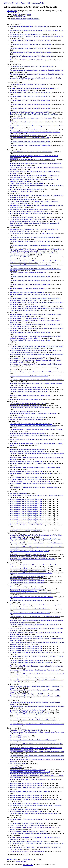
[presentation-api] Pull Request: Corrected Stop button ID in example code (33, 414)
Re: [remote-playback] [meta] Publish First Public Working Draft (30, 40)
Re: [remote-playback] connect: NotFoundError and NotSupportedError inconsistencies (37, 380)
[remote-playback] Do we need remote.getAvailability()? (27, 358)
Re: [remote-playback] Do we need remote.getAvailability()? (29, 273)
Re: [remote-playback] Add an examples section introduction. (29, 833)
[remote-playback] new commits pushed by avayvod (26, 388)
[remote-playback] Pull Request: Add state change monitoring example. (32, 788)
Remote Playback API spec (18, 493)
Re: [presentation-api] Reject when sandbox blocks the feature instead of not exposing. (37, 706)
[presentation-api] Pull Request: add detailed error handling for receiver (32, 213)
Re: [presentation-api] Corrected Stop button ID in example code (30, 408)
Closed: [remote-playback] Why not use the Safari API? (27, 825)
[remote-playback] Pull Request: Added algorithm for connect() (29, 714)
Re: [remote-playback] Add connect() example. (24, 803)
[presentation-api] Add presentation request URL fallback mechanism (31, 56)
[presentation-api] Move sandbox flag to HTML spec (26, 400)
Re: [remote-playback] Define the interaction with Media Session (30, 100)
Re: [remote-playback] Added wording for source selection (28, 569)
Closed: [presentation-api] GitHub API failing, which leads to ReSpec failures (34, 114)
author (20, 15)
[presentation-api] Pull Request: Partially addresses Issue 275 (29, 112)
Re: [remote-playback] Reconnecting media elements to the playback (32, 597)
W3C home (7, 3)
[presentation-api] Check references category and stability (28, 557)
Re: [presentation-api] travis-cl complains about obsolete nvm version (32, 440)
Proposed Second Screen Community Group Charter (26, 420)
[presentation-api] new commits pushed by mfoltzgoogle (27, 189)
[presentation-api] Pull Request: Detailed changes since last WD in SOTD (33, 780)
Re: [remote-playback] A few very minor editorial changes (28, 479)
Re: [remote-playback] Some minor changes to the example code (30, 473)
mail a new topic (21, 17)
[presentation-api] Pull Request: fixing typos (24, 591)
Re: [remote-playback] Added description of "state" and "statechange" (32, 652)
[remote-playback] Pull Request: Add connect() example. (28, 831)
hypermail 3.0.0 (28, 865)
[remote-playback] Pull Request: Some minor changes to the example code (33, 487)
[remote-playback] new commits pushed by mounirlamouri (28, 555)
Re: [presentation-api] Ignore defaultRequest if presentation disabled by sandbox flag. (37, 36)
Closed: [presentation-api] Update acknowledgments (26, 183)
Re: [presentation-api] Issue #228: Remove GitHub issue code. (30, 138)
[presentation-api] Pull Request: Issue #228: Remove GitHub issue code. (33, 160)
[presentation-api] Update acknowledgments (24, 199)
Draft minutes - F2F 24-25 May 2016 (21, 191)
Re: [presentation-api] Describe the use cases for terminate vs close (31, 118)
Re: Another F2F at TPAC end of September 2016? (26, 694)
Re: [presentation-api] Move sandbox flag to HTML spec (27, 84)
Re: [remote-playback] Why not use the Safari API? (26, 823)
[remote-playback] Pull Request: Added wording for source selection (31, 573)
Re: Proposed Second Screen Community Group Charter (28, 404)
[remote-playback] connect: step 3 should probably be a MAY (29, 376)
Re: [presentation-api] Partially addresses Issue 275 (26, 34)
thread (15, 15)
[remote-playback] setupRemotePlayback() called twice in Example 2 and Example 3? (37, 354)
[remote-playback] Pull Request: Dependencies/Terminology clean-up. (32, 396)
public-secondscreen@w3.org (36, 3)
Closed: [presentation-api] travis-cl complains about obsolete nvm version (33, 426)
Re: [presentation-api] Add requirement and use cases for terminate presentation (35, 132)
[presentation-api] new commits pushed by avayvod (26, 406)
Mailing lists (16, 3)
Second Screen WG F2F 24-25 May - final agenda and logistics (30, 481)
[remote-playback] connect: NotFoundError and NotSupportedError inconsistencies (36, 384)
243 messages (12, 11)
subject (29, 15)
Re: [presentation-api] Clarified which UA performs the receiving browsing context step (37, 843)
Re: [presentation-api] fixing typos (20, 587)
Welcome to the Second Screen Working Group (25, 579)
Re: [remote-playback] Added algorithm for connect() (26, 660)
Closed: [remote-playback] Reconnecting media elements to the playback (33, 593)
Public (23, 3)
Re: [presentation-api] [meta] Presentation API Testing (27, 292)
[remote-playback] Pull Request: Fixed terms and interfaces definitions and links (35, 467)
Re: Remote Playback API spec (20, 412)
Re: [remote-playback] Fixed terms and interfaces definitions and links (32, 464)
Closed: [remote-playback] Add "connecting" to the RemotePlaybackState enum (35, 617)
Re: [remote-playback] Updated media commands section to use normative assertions (37, 454)
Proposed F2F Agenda (17, 768)
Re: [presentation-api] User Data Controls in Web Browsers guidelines (32, 66)
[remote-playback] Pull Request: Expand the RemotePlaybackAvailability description (36, 744)
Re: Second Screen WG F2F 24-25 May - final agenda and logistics (31, 424)
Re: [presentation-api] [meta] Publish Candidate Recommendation (31, 44)
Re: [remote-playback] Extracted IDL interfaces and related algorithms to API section (36, 656)
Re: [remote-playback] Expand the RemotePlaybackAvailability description (33, 720)
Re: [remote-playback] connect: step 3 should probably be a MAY (30, 372)
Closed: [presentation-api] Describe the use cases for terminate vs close (32, 122)
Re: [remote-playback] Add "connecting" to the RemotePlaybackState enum (34, 625)
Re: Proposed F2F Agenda (18, 736)
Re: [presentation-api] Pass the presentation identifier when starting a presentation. (36, 805)
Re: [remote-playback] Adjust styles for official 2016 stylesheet (29, 551)
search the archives (33, 19)
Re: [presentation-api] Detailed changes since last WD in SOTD (30, 772)
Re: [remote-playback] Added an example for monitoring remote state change (34, 799)
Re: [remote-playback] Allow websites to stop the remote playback (31, 92)
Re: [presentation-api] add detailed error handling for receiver (29, 209)
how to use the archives (18, 19)
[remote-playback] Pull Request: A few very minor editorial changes (31, 483)
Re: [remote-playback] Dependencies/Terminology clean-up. (29, 390)
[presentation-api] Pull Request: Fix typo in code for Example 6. (30, 26)
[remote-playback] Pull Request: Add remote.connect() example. (30, 791)
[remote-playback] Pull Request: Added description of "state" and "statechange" (35, 670)
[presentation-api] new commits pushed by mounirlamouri (28, 130)
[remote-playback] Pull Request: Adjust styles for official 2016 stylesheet (32, 559)
